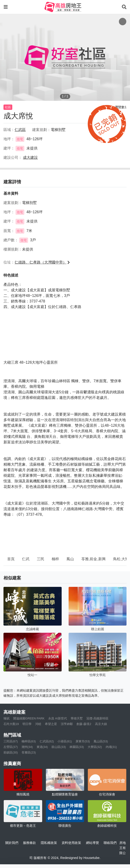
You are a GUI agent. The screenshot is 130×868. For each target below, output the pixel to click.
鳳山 (70, 559)
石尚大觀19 (11, 724)
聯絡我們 (110, 843)
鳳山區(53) (101, 741)
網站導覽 (92, 843)
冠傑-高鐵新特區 (97, 718)
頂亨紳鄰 (67, 724)
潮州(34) (27, 747)
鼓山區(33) (59, 747)
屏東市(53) (83, 741)
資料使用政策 (71, 843)
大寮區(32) (95, 747)
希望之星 (51, 724)
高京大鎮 (101, 724)
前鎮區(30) (11, 752)
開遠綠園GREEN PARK (29, 718)
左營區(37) (11, 747)
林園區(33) (77, 747)
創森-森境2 (84, 724)
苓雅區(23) (29, 752)
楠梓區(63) (29, 741)
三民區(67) (11, 741)
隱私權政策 (49, 843)
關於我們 (12, 843)
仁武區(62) (47, 741)
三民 (41, 559)
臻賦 (6, 718)
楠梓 (55, 559)
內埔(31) (111, 747)
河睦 (38, 724)
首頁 (11, 559)
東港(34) (42, 747)
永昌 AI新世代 (58, 718)
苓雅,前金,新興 (94, 559)
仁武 (26, 559)
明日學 (27, 724)
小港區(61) (65, 741)
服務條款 (29, 843)
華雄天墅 (77, 718)
